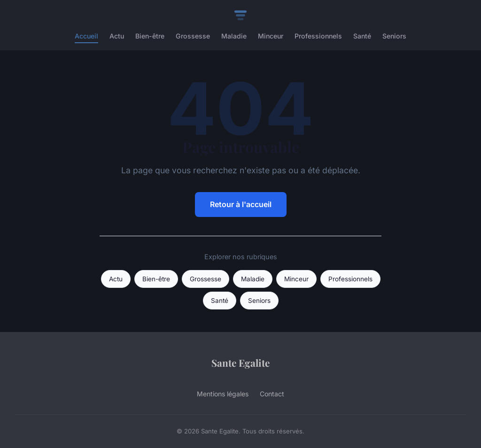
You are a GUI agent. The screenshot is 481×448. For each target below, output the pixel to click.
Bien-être (150, 36)
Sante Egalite (240, 363)
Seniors (394, 36)
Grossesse (193, 36)
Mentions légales (223, 394)
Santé (362, 36)
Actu (117, 36)
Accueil (86, 36)
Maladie (234, 36)
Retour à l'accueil (241, 204)
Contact (272, 394)
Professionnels (318, 36)
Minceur (271, 36)
